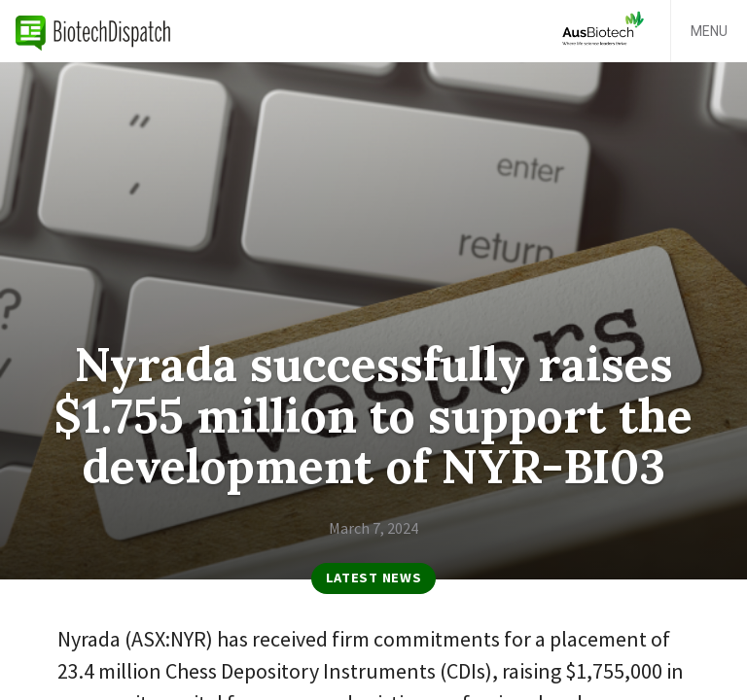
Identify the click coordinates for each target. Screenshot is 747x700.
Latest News (374, 577)
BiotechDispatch (93, 31)
